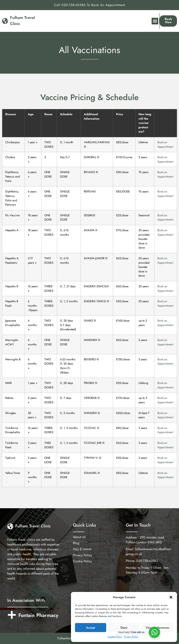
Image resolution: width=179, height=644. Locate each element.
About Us (79, 537)
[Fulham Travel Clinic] (5, 21)
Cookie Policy (115, 637)
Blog (76, 543)
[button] (171, 597)
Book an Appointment (165, 144)
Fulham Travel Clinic (33, 526)
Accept (91, 628)
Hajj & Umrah (82, 549)
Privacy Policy (131, 637)
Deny (124, 628)
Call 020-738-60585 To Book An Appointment (90, 5)
